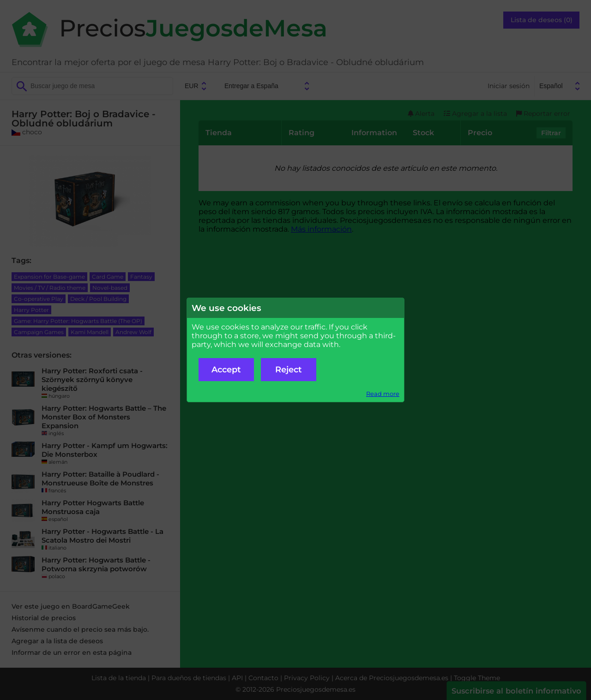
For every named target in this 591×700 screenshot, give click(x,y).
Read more (383, 394)
